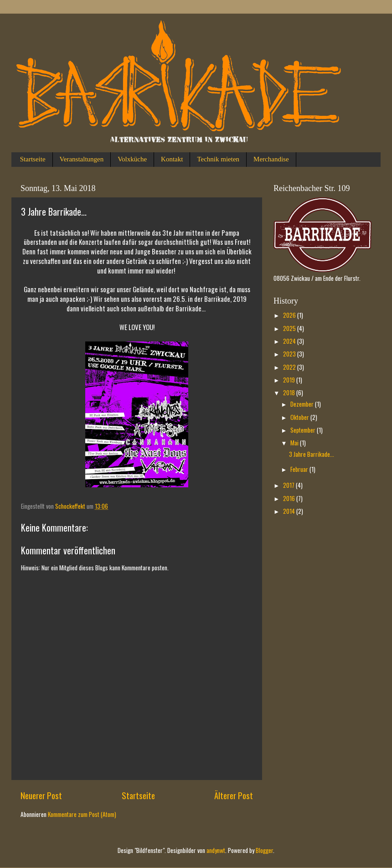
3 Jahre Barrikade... (312, 454)
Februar (300, 469)
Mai (295, 443)
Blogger (264, 850)
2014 (290, 511)
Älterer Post (234, 795)
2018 (290, 393)
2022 (290, 367)
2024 (290, 341)
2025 (290, 328)
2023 (290, 354)
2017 (289, 485)
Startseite (33, 159)
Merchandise (271, 159)
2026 (290, 315)
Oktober (300, 417)
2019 (290, 380)
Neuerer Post (41, 795)
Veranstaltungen (82, 159)
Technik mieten (218, 159)
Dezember (303, 404)
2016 (290, 498)
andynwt (216, 850)
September (304, 430)
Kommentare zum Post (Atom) (82, 814)
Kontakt (172, 159)
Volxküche (132, 159)
